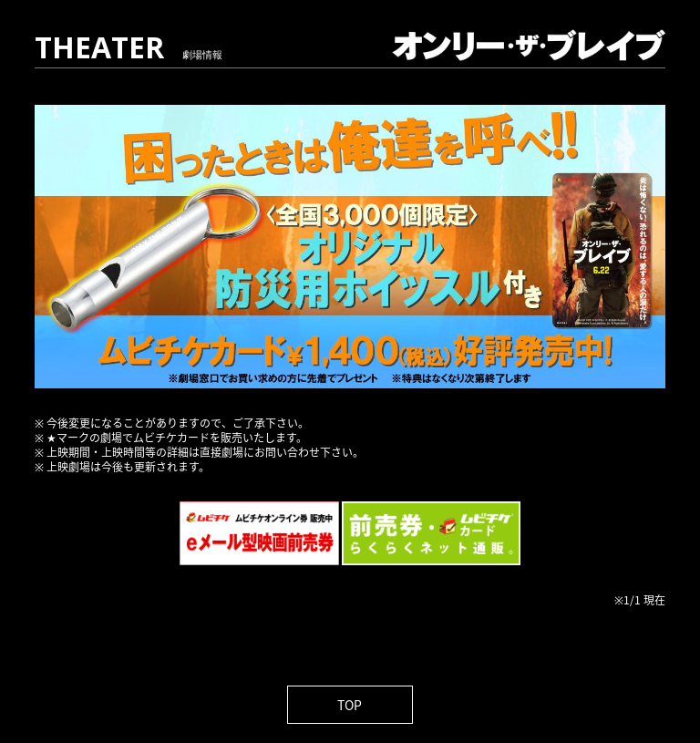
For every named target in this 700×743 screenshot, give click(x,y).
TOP (350, 705)
